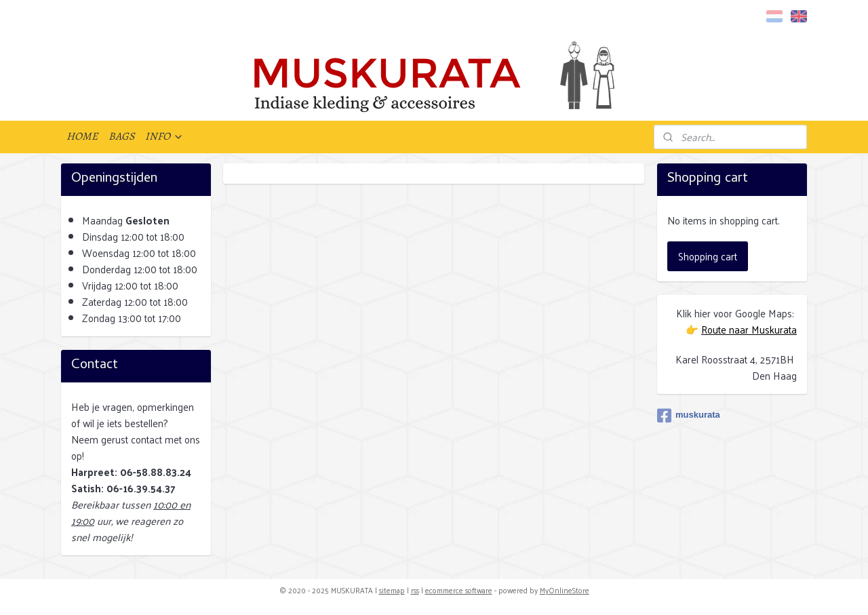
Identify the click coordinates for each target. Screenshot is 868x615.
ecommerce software (459, 590)
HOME (82, 136)
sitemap (392, 590)
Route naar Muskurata (749, 329)
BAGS (121, 136)
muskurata (689, 416)
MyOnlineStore (565, 590)
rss (415, 590)
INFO (164, 136)
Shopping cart (708, 256)
